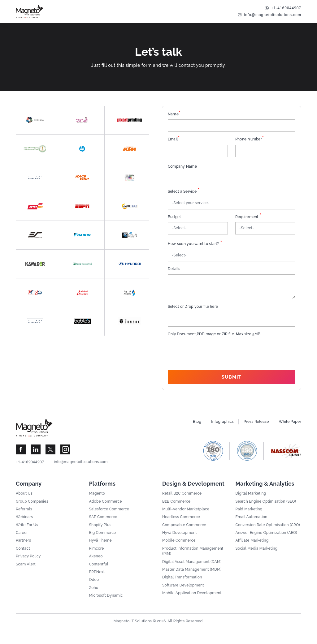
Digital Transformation (182, 577)
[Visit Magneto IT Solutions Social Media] (21, 449)
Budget (174, 217)
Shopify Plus (100, 525)
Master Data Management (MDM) (192, 569)
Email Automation (252, 517)
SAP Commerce (103, 517)
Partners (23, 540)
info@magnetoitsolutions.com (273, 15)
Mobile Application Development (192, 593)
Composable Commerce (184, 525)
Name (174, 114)
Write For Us (27, 525)
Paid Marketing (249, 509)
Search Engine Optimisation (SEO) (266, 501)
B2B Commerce (176, 501)
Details (174, 269)
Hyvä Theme (100, 540)
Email (174, 139)
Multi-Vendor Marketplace (186, 509)
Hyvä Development (180, 533)
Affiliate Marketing (252, 540)
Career (22, 533)
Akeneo (96, 556)
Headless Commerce (181, 517)
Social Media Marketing (257, 548)
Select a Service (184, 192)
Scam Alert (26, 564)
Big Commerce (103, 533)
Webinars (24, 517)
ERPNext (97, 572)
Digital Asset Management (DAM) (192, 562)
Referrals (24, 509)
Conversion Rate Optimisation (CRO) (268, 525)
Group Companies (32, 501)
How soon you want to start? (195, 244)
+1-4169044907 (286, 8)
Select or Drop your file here (193, 307)
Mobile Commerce (179, 540)
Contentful (99, 564)
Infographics (222, 422)
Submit (232, 377)
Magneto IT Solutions (133, 621)
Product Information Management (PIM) (193, 551)
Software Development (183, 585)
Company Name (182, 166)
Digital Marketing (251, 493)
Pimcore (97, 548)
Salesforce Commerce (109, 509)
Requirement (248, 217)
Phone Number (250, 139)
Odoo (94, 580)
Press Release (256, 422)
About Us (24, 493)
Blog (197, 422)
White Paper (290, 422)
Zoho (94, 588)
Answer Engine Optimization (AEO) (266, 533)
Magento (97, 493)
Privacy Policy (28, 556)
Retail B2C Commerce (182, 493)
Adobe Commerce (106, 501)
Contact (23, 548)
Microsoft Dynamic (106, 595)
